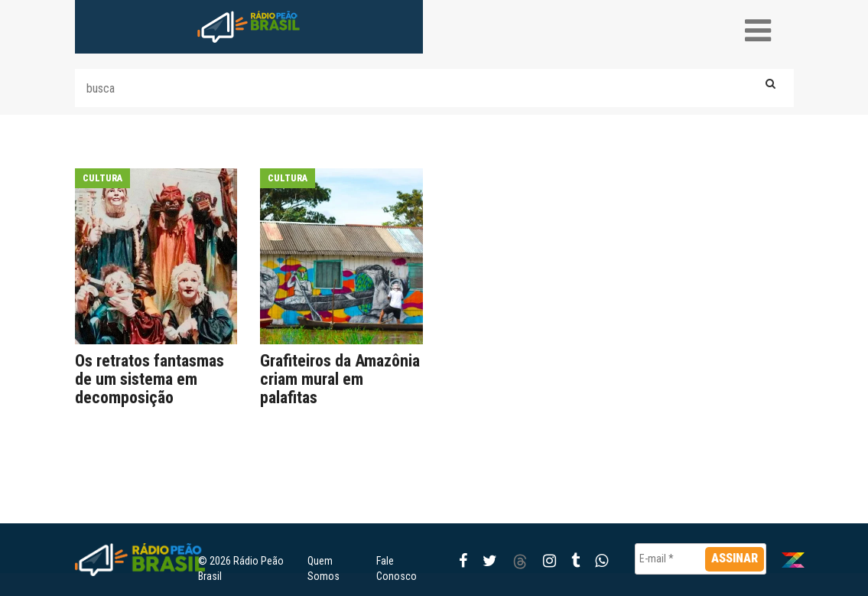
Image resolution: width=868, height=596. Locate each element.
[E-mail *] (701, 559)
